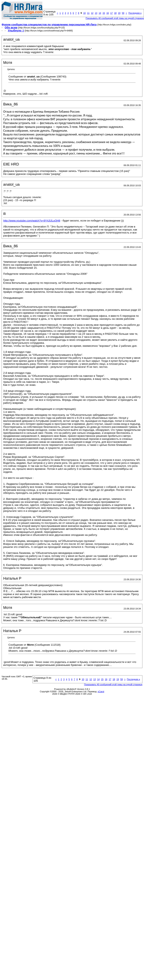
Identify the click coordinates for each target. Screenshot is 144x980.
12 (92, 13)
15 (104, 13)
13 (96, 13)
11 (88, 13)
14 (100, 13)
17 (112, 13)
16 (107, 13)
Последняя (135, 13)
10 (84, 13)
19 (119, 13)
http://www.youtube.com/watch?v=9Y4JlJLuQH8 (32, 221)
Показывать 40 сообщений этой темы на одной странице (115, 18)
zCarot (101, 691)
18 (115, 13)
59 (123, 13)
